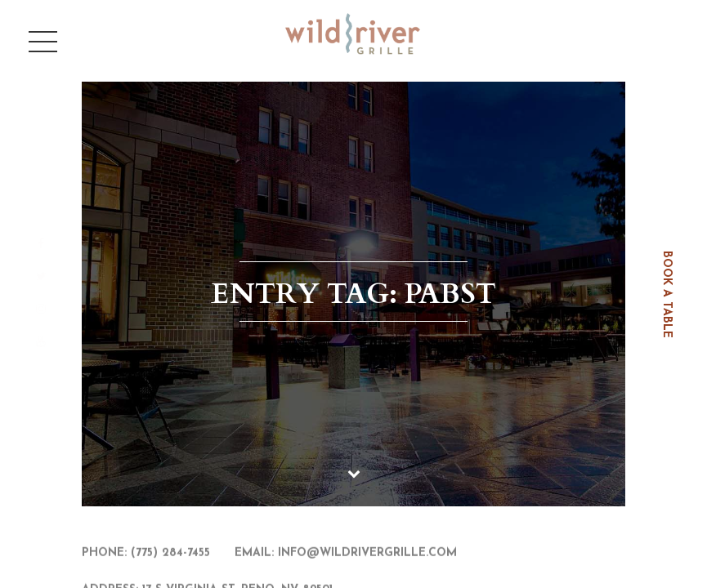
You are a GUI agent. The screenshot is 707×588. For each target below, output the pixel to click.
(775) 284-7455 (170, 554)
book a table (667, 294)
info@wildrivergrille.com (367, 554)
